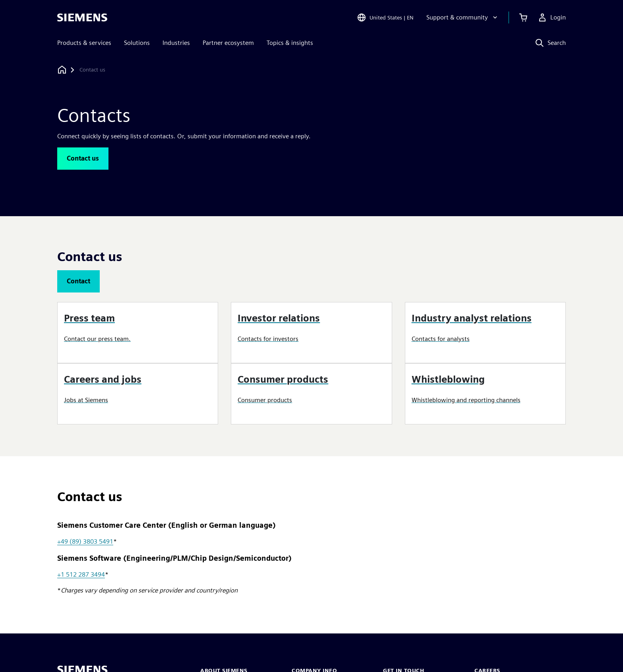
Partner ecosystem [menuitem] (228, 43)
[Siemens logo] (82, 17)
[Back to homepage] (62, 70)
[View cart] (523, 17)
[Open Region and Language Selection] (385, 17)
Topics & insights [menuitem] (290, 43)
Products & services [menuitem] (84, 43)
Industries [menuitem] (176, 43)
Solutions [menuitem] (137, 43)
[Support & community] (463, 17)
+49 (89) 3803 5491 (85, 541)
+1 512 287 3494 (81, 574)
